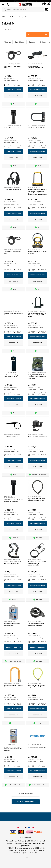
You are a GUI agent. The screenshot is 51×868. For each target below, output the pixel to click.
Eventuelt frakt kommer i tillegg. (11, 81)
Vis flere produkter (25, 802)
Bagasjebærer (20, 42)
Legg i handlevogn (13, 90)
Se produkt (13, 96)
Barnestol (32, 42)
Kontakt (26, 857)
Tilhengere (7, 42)
